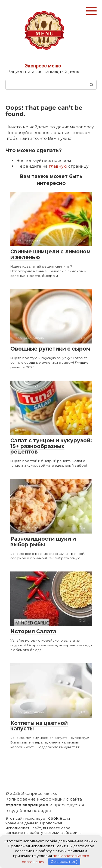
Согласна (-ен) (64, 861)
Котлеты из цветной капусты (39, 726)
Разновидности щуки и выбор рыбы (43, 542)
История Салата (33, 631)
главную (58, 166)
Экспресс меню (43, 66)
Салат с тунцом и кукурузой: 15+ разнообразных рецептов (51, 446)
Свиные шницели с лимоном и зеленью (50, 254)
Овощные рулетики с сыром (50, 349)
